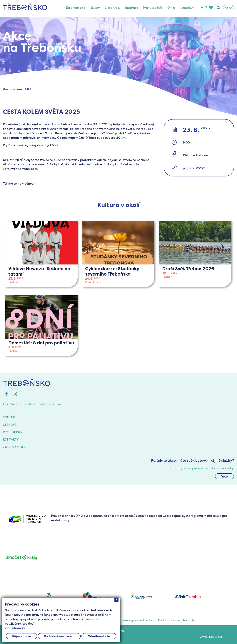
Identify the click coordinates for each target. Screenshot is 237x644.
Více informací (15, 628)
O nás (171, 8)
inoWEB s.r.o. (216, 637)
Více (225, 476)
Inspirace (132, 8)
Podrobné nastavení (59, 636)
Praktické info (153, 8)
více (41, 254)
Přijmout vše (21, 636)
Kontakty (187, 8)
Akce (28, 89)
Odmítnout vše (99, 636)
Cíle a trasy (113, 8)
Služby (95, 8)
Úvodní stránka (12, 89)
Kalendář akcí (76, 8)
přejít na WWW (194, 168)
